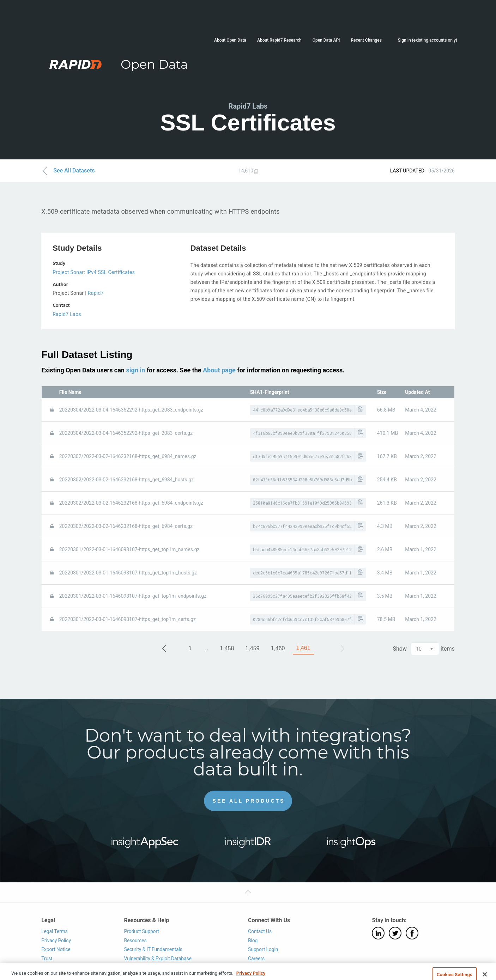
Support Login (263, 949)
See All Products (249, 801)
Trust (47, 958)
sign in (135, 370)
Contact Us (260, 931)
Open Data (154, 64)
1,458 (227, 648)
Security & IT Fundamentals (153, 949)
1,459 (252, 648)
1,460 (278, 648)
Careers (256, 958)
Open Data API (326, 40)
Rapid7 (96, 293)
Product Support (141, 931)
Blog (253, 941)
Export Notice (56, 949)
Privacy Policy (56, 941)
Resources (135, 941)
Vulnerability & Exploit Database (158, 958)
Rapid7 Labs (67, 314)
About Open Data (230, 40)
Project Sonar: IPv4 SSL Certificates (94, 272)
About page (219, 370)
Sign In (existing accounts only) (428, 40)
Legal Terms (55, 931)
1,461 (303, 648)
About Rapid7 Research (279, 40)
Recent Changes (366, 40)
